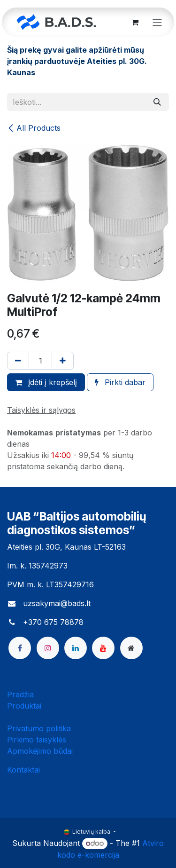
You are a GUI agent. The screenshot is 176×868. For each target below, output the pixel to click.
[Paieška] (157, 102)
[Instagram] (48, 648)
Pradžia (20, 694)
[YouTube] (103, 648)
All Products (34, 128)
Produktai (24, 706)
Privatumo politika (39, 728)
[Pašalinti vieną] (18, 361)
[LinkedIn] (76, 648)
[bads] (131, 648)
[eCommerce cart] (135, 22)
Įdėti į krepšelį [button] (46, 382)
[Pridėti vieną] (63, 361)
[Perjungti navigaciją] (157, 22)
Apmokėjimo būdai (40, 751)
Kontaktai (23, 770)
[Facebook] (20, 648)
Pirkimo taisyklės (37, 740)
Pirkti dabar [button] (120, 382)
